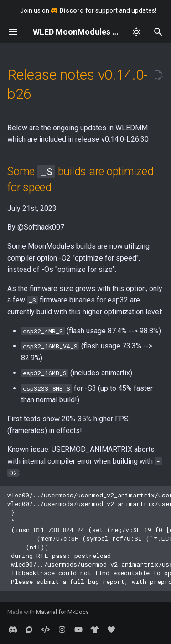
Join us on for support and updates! (88, 10)
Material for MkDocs (62, 612)
